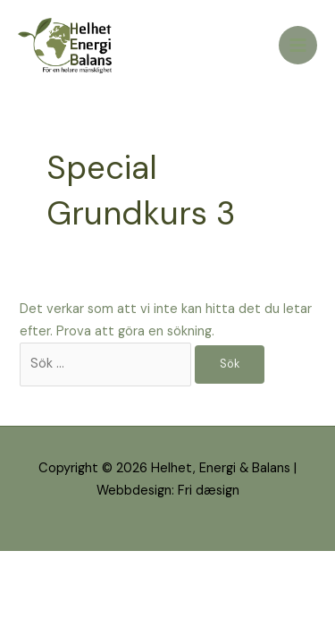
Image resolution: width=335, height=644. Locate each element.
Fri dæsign (209, 491)
